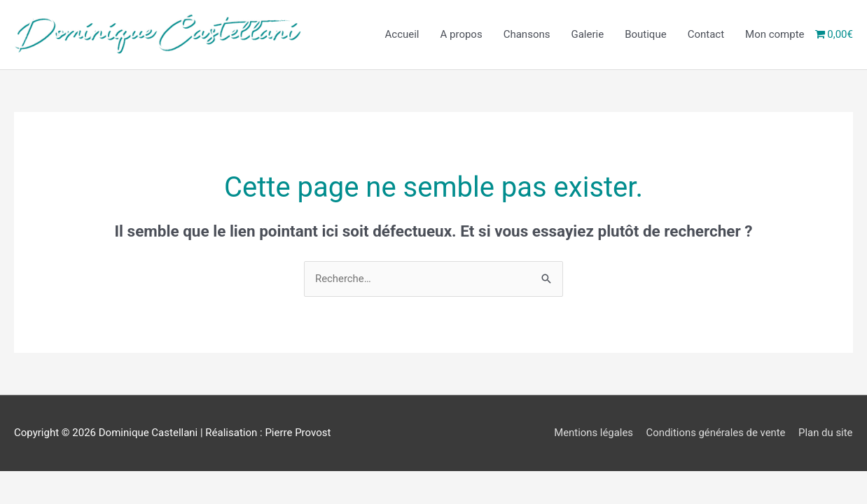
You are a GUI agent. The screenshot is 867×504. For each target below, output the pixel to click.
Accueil (402, 35)
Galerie (587, 35)
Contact (706, 35)
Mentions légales (592, 433)
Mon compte (775, 35)
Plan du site (826, 433)
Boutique (645, 35)
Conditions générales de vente (715, 433)
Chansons (527, 35)
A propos (462, 35)
